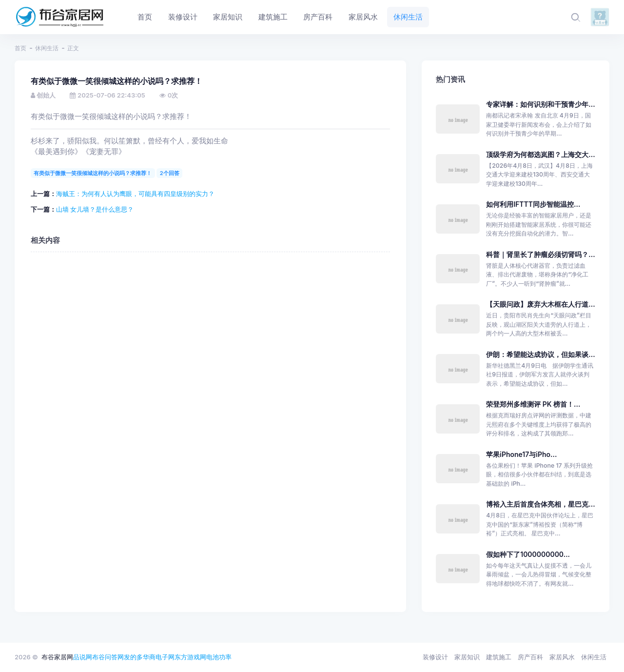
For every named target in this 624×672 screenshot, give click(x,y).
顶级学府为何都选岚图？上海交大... (540, 154)
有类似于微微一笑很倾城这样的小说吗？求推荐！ (93, 173)
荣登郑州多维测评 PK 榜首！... (533, 404)
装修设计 (435, 657)
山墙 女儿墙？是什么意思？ (95, 209)
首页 (20, 48)
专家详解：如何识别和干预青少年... (540, 104)
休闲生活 (47, 48)
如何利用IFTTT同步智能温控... (533, 204)
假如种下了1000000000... (528, 554)
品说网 (83, 657)
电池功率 (219, 657)
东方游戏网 (190, 657)
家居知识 (467, 657)
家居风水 (562, 657)
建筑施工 (499, 657)
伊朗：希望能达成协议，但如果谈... (540, 354)
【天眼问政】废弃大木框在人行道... (540, 304)
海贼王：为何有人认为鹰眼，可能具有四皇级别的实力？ (135, 194)
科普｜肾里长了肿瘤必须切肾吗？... (540, 254)
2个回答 (170, 173)
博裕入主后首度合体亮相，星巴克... (540, 504)
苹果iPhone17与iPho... (521, 454)
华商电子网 (159, 657)
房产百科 (530, 657)
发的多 (133, 657)
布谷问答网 (108, 657)
